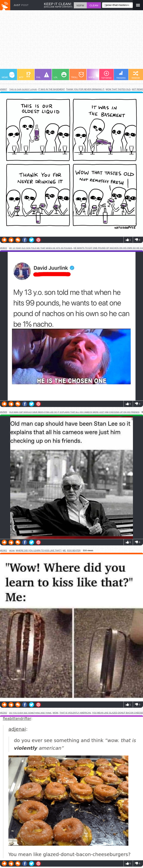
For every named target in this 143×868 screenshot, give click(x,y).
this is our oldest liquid (23, 89)
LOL (60, 75)
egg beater (74, 551)
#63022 (3, 248)
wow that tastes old (118, 89)
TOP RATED (106, 75)
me (64, 551)
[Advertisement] (71, 41)
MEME (8, 75)
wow (12, 550)
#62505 (3, 412)
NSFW (95, 75)
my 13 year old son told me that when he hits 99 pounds (41, 248)
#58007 (3, 89)
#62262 (3, 713)
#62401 (3, 551)
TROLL (77, 75)
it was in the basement (51, 89)
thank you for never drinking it (85, 89)
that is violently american (75, 713)
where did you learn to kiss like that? (39, 551)
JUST (21, 5)
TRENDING (121, 75)
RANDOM (136, 75)
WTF (25, 75)
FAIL (43, 75)
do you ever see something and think (30, 713)
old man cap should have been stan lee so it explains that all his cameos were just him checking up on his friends (74, 412)
